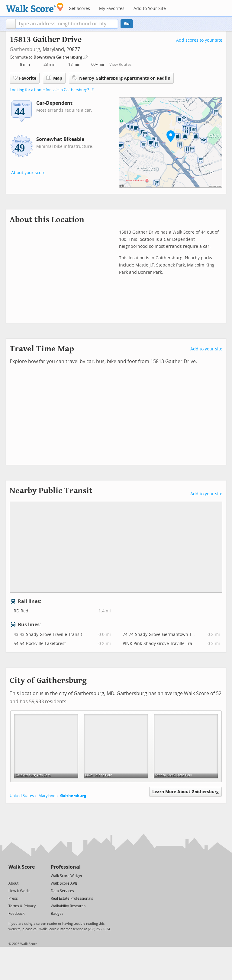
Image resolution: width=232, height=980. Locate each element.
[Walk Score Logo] (35, 7)
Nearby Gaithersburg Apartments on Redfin (121, 78)
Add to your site (206, 349)
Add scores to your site (199, 40)
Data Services (62, 891)
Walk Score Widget (66, 876)
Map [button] (54, 78)
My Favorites (112, 9)
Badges (57, 914)
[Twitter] (12, 875)
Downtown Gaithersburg (58, 57)
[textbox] (67, 24)
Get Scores (79, 9)
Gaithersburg (25, 49)
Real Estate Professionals (72, 899)
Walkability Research (68, 906)
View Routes (120, 64)
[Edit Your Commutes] (86, 56)
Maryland (47, 796)
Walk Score (22, 867)
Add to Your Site (150, 9)
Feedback (16, 914)
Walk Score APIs (64, 883)
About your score (28, 173)
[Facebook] (21, 875)
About (13, 883)
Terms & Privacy (22, 906)
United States (22, 796)
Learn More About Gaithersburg (185, 792)
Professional (66, 867)
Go (127, 24)
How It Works (19, 891)
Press (13, 899)
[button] (11, 24)
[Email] (31, 875)
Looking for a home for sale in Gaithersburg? (49, 90)
